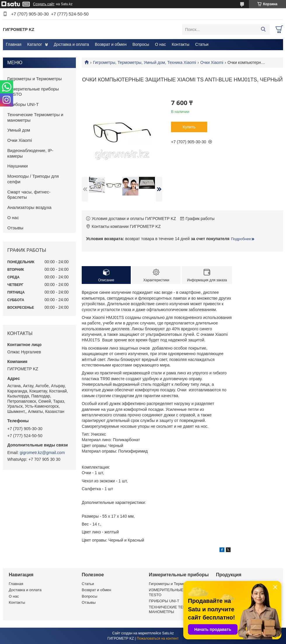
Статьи (202, 44)
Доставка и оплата (71, 44)
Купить (189, 127)
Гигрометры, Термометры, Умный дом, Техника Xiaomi (144, 62)
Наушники (18, 166)
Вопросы (141, 44)
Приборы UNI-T (23, 104)
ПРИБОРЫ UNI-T (164, 601)
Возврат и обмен (111, 44)
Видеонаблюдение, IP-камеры (30, 153)
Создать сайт (44, 4)
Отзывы (15, 228)
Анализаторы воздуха (29, 207)
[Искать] (263, 29)
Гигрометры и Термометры (35, 79)
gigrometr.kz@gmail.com (42, 453)
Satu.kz (168, 633)
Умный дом (19, 130)
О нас (160, 44)
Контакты (180, 44)
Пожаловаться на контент (158, 638)
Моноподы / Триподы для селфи (33, 179)
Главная (14, 44)
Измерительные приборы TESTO (33, 92)
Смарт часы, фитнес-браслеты (29, 195)
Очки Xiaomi (212, 62)
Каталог (35, 44)
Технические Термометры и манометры (35, 117)
